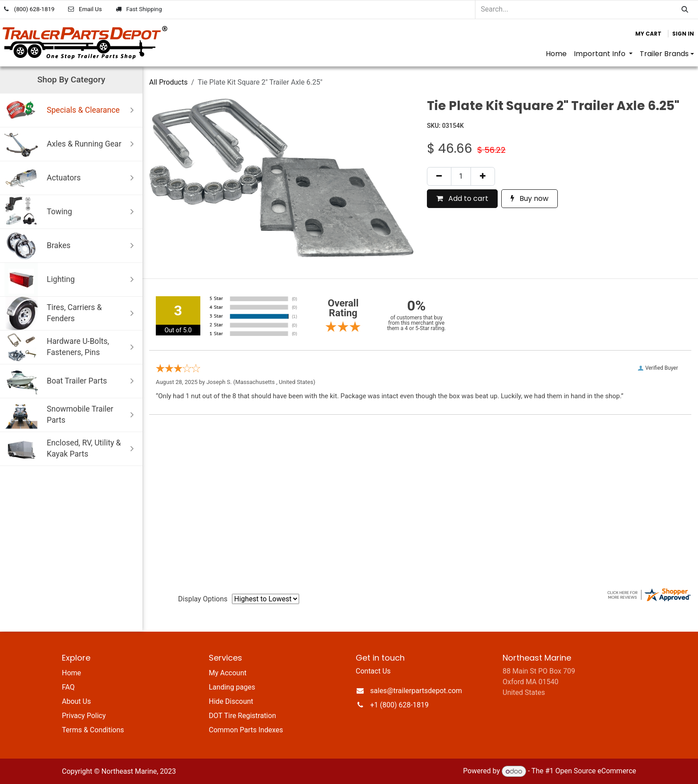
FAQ (68, 687)
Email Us (90, 9)
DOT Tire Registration (242, 716)
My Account (228, 673)
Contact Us (373, 671)
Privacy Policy (84, 716)
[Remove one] (439, 176)
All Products (168, 82)
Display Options (203, 599)
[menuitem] (556, 54)
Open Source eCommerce (596, 771)
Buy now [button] (530, 198)
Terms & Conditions (93, 730)
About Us (76, 701)
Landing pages (232, 687)
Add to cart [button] (462, 198)
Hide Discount (231, 701)
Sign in (683, 34)
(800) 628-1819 (34, 9)
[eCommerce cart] (648, 34)
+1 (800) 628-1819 (400, 705)
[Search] (685, 10)
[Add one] (483, 176)
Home (71, 673)
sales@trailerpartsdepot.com (416, 691)
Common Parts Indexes (246, 730)
